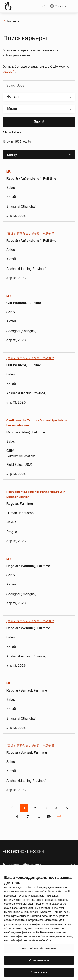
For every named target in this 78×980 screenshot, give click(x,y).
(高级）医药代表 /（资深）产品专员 (30, 234)
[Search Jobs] (39, 86)
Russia (59, 6)
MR (9, 171)
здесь (9, 72)
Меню (73, 6)
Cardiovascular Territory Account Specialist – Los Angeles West (37, 423)
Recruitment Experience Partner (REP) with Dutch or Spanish (36, 494)
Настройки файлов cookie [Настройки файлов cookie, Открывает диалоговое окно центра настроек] (39, 948)
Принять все (39, 972)
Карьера (13, 21)
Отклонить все (39, 960)
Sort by (41, 155)
